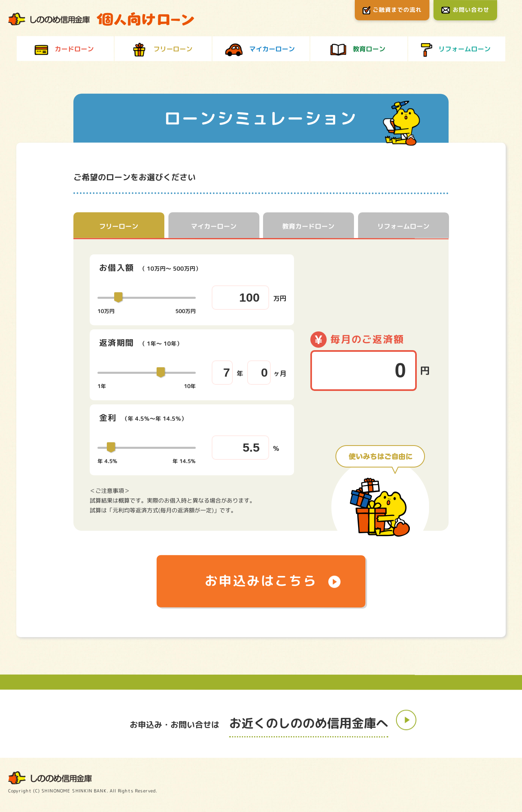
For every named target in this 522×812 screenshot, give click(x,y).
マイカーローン (214, 226)
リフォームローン (403, 227)
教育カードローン (308, 226)
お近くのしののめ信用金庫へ (309, 724)
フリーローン (119, 226)
